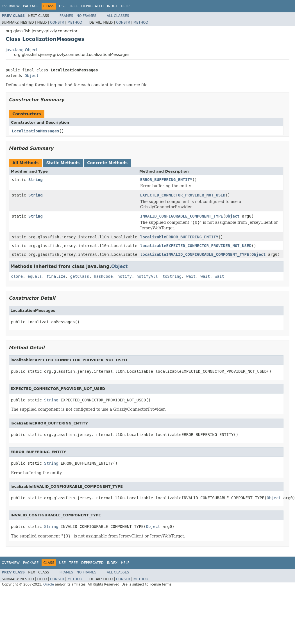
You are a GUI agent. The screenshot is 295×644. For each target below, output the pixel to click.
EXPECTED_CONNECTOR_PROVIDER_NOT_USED (183, 195)
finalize (56, 276)
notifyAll (147, 276)
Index (112, 6)
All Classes (118, 16)
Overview (11, 6)
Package (31, 6)
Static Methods (63, 163)
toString (172, 276)
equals (35, 276)
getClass (80, 276)
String (36, 180)
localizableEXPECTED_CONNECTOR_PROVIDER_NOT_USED (196, 246)
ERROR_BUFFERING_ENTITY (166, 180)
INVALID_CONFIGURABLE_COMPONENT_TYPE (182, 216)
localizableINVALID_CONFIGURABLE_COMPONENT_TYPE (195, 254)
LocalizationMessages (36, 131)
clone (17, 276)
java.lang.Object (22, 50)
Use (62, 6)
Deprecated (92, 6)
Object (32, 76)
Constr (57, 22)
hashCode (103, 276)
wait (191, 276)
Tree (73, 6)
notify (125, 276)
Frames (66, 16)
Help (125, 6)
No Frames (86, 16)
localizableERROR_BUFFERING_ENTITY (179, 237)
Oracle (49, 584)
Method (75, 22)
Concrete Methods (107, 163)
